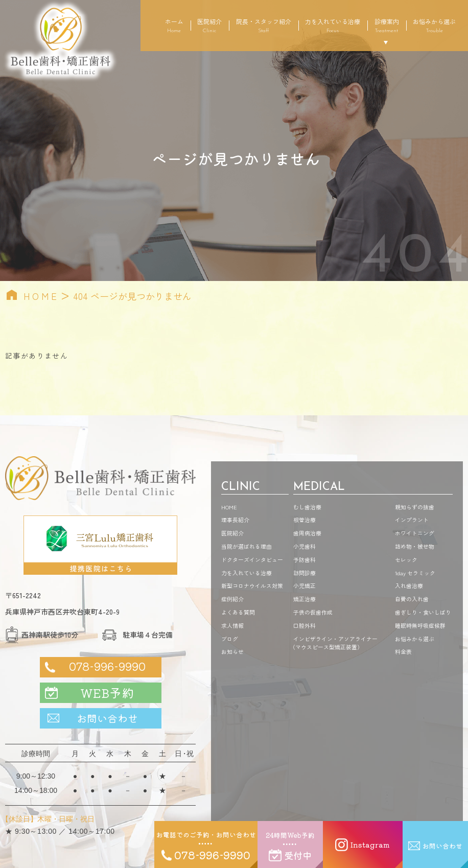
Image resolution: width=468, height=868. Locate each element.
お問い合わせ (107, 718)
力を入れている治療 (333, 25)
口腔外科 (305, 625)
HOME (41, 296)
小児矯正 (305, 585)
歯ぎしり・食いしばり (423, 612)
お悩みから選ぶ (434, 25)
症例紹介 (232, 599)
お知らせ (232, 651)
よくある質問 (238, 612)
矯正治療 (305, 599)
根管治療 (305, 520)
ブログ (230, 639)
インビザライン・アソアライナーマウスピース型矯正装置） (335, 643)
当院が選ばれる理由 (247, 546)
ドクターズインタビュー (252, 559)
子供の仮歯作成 (313, 612)
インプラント (412, 520)
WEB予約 (107, 693)
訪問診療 (305, 573)
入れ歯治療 (409, 585)
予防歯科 (305, 559)
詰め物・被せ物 (415, 546)
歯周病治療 (307, 533)
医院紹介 (209, 25)
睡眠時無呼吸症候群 (420, 625)
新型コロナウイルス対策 (252, 585)
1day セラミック (415, 573)
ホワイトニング (415, 533)
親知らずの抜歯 (415, 507)
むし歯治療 (307, 507)
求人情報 (232, 625)
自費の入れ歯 (412, 599)
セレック (406, 559)
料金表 (403, 651)
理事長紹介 (235, 520)
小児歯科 (305, 546)
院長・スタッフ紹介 (264, 25)
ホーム (174, 25)
